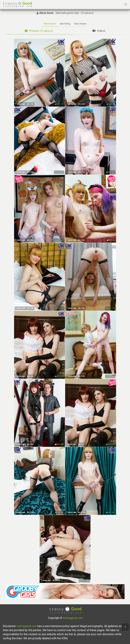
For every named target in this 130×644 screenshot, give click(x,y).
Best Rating (65, 24)
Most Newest (50, 24)
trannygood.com (73, 618)
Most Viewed (80, 24)
